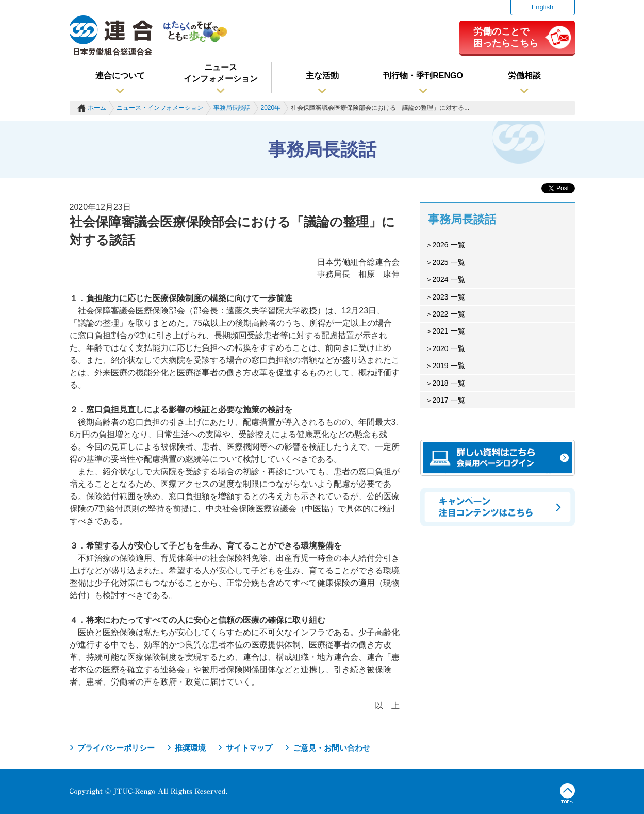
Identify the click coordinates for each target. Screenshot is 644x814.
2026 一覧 (449, 245)
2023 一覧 (449, 297)
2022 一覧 (449, 314)
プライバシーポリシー (116, 748)
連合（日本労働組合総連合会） (111, 36)
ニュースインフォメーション (221, 73)
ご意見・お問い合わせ (332, 748)
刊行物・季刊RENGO (423, 76)
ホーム (97, 108)
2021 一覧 (449, 331)
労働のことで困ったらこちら (506, 37)
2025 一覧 (449, 262)
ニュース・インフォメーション (160, 108)
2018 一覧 (449, 383)
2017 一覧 (449, 400)
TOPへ (567, 793)
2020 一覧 (449, 348)
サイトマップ (249, 748)
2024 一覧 (449, 279)
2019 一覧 (449, 366)
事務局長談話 (232, 108)
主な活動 (322, 76)
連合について (120, 76)
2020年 (271, 108)
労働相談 (524, 76)
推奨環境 (190, 748)
